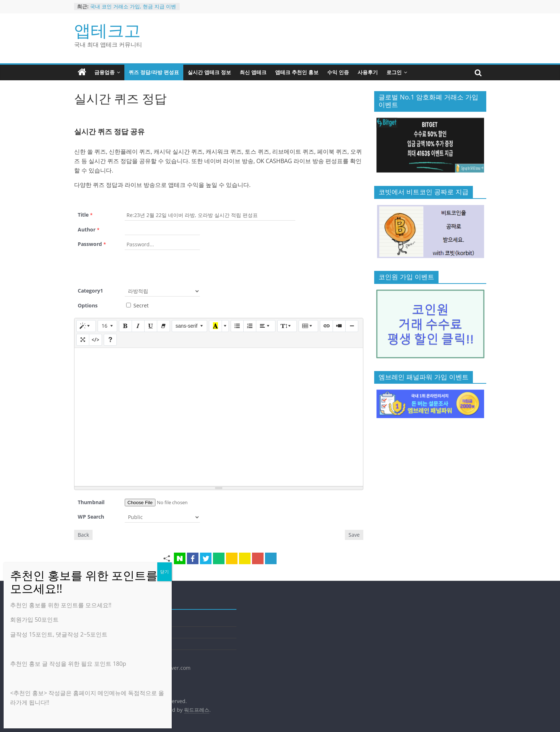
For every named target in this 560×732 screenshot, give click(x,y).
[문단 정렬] (266, 326)
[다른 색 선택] (225, 326)
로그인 (394, 72)
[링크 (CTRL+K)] (326, 326)
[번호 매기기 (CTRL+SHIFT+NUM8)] (250, 326)
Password (92, 244)
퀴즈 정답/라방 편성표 (154, 72)
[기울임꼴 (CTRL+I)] (138, 326)
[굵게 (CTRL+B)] (125, 326)
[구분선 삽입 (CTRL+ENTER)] (352, 326)
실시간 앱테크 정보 (209, 72)
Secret (137, 305)
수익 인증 (338, 72)
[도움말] (110, 340)
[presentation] (180, 268)
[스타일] (86, 326)
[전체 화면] (83, 340)
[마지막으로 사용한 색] (215, 326)
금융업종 (104, 72)
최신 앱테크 (253, 72)
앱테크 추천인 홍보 (297, 72)
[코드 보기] (95, 340)
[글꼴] (190, 326)
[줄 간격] (287, 326)
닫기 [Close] (164, 572)
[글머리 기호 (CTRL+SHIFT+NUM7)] (237, 326)
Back (83, 535)
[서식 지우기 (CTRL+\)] (163, 326)
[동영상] (339, 326)
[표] (308, 326)
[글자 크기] (107, 326)
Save (354, 535)
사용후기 (368, 72)
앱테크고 (107, 30)
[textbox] (219, 417)
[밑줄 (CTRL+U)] (151, 326)
